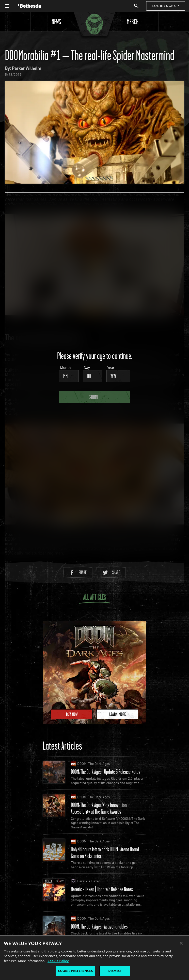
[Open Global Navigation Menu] (7, 6)
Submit (94, 397)
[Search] (136, 6)
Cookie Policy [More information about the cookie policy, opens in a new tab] (58, 961)
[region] (94, 957)
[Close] (181, 943)
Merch (133, 22)
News (56, 22)
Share (78, 572)
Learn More (118, 714)
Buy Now (72, 714)
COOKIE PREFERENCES (75, 971)
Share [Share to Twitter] (111, 572)
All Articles (94, 598)
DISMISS (115, 971)
